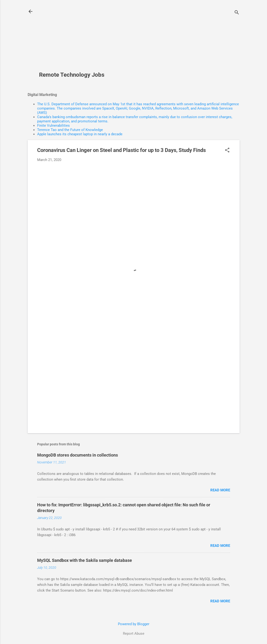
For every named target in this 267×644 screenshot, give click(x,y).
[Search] (237, 13)
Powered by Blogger (134, 624)
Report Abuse (134, 634)
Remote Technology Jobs (72, 75)
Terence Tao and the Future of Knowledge (70, 130)
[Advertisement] (73, 38)
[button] (227, 151)
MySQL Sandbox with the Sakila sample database (85, 560)
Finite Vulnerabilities (53, 126)
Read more (220, 490)
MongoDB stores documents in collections (78, 455)
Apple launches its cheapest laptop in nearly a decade (80, 134)
